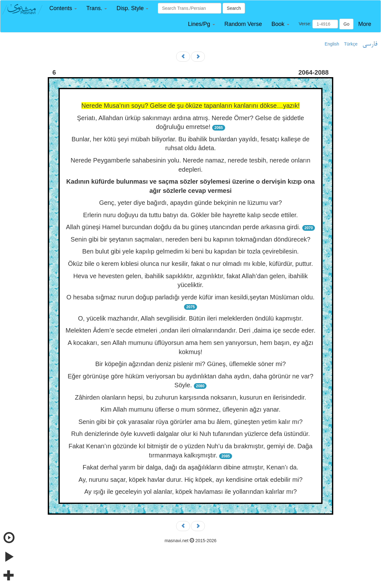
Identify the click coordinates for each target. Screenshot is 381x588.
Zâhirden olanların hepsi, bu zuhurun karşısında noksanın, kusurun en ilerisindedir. (191, 397)
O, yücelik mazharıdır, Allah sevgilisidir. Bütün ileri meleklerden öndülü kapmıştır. (190, 318)
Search (234, 8)
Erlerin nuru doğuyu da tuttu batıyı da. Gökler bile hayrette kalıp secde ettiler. (190, 215)
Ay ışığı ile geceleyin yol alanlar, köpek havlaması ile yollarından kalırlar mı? (190, 492)
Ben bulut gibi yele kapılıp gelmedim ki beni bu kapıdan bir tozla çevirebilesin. (190, 251)
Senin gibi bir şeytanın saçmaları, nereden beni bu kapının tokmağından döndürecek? (190, 239)
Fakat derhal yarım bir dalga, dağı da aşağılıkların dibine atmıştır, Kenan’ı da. (190, 467)
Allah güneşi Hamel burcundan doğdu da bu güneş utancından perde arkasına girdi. (183, 227)
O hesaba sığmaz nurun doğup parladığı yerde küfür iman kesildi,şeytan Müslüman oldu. (190, 297)
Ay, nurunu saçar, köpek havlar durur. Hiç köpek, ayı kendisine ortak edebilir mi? (190, 480)
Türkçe (351, 44)
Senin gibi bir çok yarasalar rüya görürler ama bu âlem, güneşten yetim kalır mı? (190, 422)
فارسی (370, 44)
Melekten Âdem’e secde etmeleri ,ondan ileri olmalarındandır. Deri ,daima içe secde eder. (190, 330)
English (332, 44)
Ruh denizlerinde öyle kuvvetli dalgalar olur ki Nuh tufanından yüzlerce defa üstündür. (190, 434)
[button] (63, 8)
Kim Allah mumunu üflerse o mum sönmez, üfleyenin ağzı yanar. (190, 409)
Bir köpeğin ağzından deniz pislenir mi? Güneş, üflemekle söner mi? (190, 364)
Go (346, 24)
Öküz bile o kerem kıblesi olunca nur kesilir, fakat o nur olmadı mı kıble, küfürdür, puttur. (190, 264)
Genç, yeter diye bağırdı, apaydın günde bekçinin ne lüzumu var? (190, 203)
